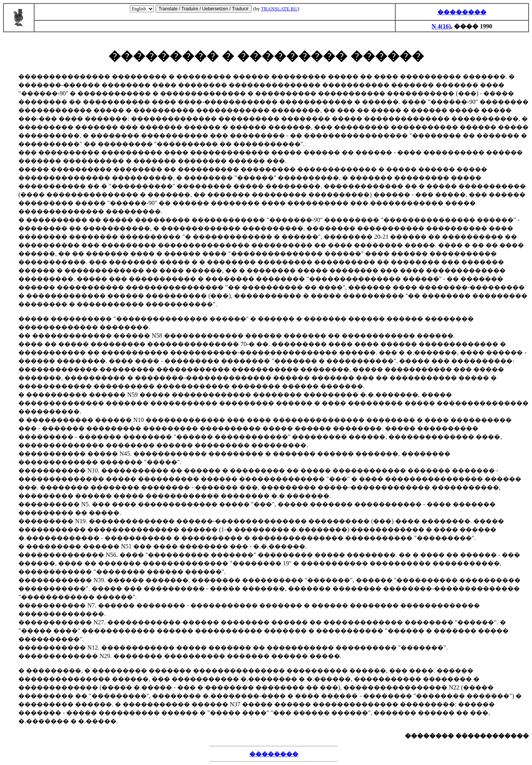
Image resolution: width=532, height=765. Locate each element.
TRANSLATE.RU (279, 9)
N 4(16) (441, 26)
